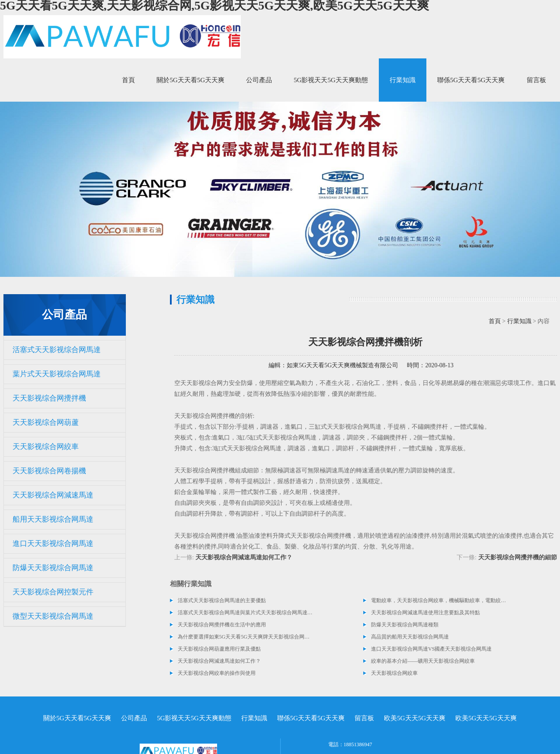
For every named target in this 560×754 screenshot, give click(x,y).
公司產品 (259, 80)
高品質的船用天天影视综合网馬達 (410, 637)
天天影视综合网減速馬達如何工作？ (244, 557)
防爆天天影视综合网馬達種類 (405, 625)
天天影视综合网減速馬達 (53, 495)
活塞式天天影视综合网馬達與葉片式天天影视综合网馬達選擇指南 (246, 613)
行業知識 (403, 80)
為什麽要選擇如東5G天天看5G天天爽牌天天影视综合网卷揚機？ (246, 637)
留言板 (536, 80)
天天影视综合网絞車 (46, 447)
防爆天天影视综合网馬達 (53, 568)
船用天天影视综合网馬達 (53, 519)
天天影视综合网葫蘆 (46, 422)
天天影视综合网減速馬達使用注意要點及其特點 (426, 613)
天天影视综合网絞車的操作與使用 (217, 673)
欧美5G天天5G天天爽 (415, 718)
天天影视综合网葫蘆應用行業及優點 (219, 649)
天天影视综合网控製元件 (53, 592)
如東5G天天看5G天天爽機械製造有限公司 (342, 365)
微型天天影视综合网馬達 (53, 616)
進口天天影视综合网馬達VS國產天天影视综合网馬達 (431, 649)
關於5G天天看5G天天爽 (190, 80)
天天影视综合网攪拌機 (49, 398)
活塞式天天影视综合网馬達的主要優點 (222, 600)
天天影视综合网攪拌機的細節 (518, 557)
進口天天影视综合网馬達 (53, 544)
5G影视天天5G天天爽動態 (331, 80)
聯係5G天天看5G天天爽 (471, 80)
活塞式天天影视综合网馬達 (57, 350)
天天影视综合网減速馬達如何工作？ (219, 661)
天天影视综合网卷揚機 (49, 471)
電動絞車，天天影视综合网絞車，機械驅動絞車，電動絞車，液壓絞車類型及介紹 (439, 600)
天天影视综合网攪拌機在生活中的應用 (222, 625)
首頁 (128, 80)
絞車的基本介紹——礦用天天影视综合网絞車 (423, 661)
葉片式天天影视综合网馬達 (57, 374)
